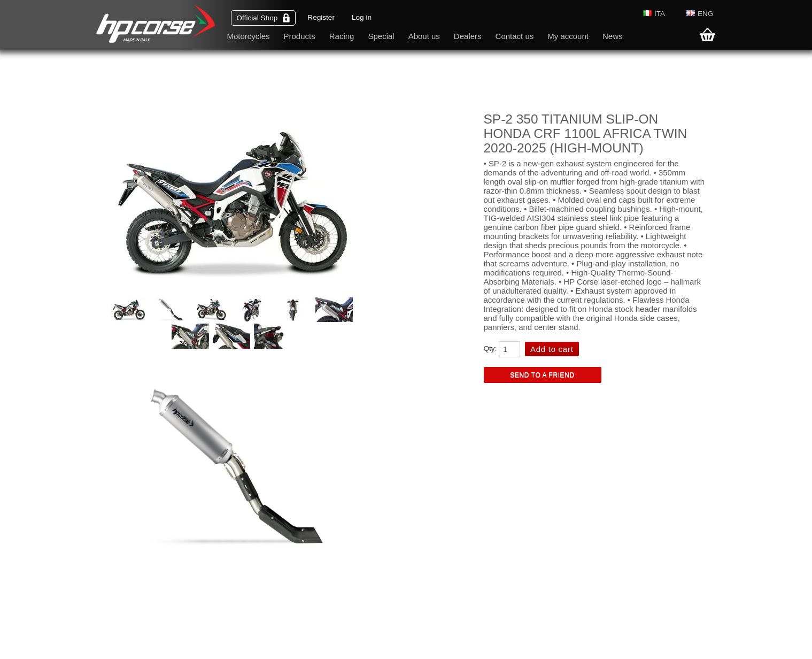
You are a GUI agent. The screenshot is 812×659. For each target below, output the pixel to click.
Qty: (490, 348)
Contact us (515, 36)
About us (424, 36)
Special (381, 36)
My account (568, 36)
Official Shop (264, 18)
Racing (342, 36)
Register (321, 17)
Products (300, 36)
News (613, 36)
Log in (362, 17)
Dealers (468, 36)
